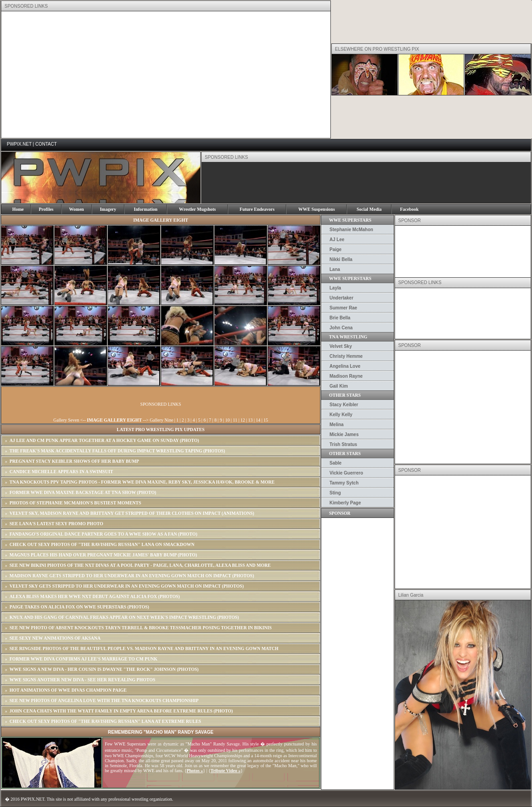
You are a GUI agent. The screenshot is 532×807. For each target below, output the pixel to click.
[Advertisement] (122, 75)
